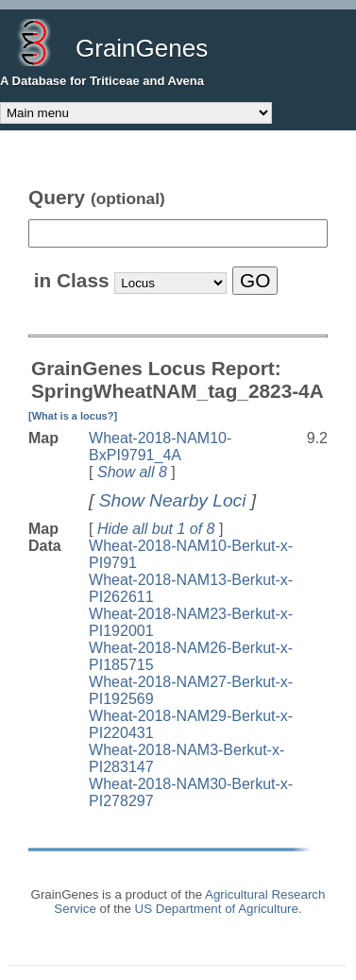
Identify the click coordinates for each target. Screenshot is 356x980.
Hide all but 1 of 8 (156, 529)
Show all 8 (132, 472)
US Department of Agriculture (217, 909)
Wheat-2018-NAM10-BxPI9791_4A (160, 447)
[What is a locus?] (73, 416)
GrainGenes (142, 48)
